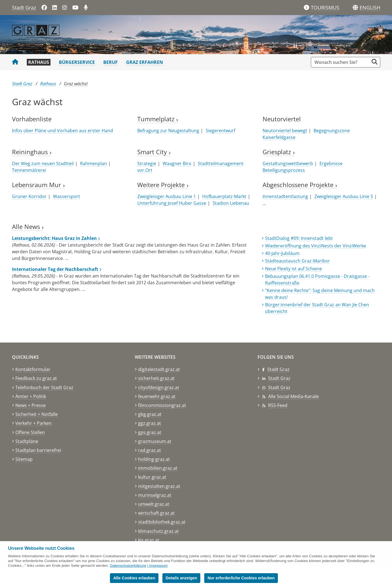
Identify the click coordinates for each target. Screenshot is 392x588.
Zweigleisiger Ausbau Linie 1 (167, 196)
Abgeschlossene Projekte (300, 185)
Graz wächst (76, 84)
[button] (370, 8)
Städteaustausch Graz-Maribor (298, 261)
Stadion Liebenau (231, 203)
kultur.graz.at (152, 477)
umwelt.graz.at (154, 504)
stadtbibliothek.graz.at (162, 522)
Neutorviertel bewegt (285, 131)
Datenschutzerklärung (128, 566)
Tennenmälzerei (29, 170)
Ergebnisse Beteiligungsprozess (303, 167)
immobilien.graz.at (158, 468)
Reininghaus (32, 152)
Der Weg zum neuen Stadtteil (43, 163)
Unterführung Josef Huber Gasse (172, 203)
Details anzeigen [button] (181, 578)
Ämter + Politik (31, 396)
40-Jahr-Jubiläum (282, 253)
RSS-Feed (278, 405)
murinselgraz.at (155, 495)
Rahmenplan (93, 163)
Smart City (154, 152)
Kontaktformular (33, 369)
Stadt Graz (24, 8)
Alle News (28, 227)
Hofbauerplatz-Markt (224, 196)
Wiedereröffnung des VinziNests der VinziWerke (316, 246)
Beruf (110, 62)
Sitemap (24, 459)
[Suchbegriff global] (341, 62)
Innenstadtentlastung (285, 196)
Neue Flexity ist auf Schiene (294, 269)
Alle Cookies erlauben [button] (134, 578)
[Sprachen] (355, 8)
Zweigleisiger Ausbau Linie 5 (344, 196)
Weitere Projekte (163, 185)
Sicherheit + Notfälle (37, 414)
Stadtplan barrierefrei (38, 450)
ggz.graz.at (150, 423)
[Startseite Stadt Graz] (15, 62)
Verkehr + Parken (33, 423)
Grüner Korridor (29, 196)
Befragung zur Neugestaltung (168, 131)
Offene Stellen (30, 432)
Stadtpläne (27, 441)
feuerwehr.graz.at (157, 396)
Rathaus (39, 62)
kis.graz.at (149, 540)
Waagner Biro (177, 163)
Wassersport (67, 196)
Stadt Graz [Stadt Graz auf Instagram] (279, 387)
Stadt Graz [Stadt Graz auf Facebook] (278, 369)
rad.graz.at (150, 450)
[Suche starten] (375, 62)
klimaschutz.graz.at (158, 531)
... (264, 203)
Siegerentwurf (220, 131)
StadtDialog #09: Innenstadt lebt (299, 238)
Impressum (158, 566)
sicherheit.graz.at (156, 378)
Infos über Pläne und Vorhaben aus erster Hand (62, 131)
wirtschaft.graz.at (156, 513)
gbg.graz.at (150, 414)
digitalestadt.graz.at (159, 369)
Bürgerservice (77, 62)
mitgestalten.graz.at (159, 486)
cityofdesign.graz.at (159, 387)
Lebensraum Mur (39, 185)
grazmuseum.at (155, 441)
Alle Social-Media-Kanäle (294, 396)
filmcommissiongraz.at (162, 405)
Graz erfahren (145, 62)
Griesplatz (279, 152)
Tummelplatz (158, 119)
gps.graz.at (150, 432)
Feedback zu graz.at (36, 378)
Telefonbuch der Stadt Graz (44, 387)
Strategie (147, 163)
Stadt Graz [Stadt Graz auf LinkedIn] (279, 378)
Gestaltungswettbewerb (288, 163)
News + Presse (31, 405)
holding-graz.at (154, 459)
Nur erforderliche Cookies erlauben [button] (241, 578)
